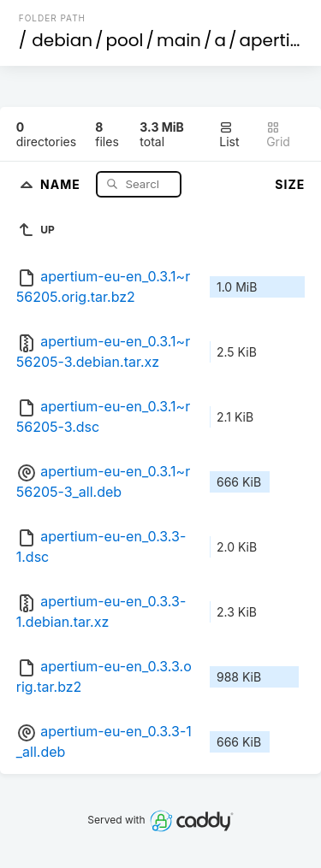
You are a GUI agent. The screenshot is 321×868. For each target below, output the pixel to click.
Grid (278, 135)
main (179, 40)
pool (125, 40)
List (229, 135)
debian (62, 40)
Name (62, 183)
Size (290, 184)
